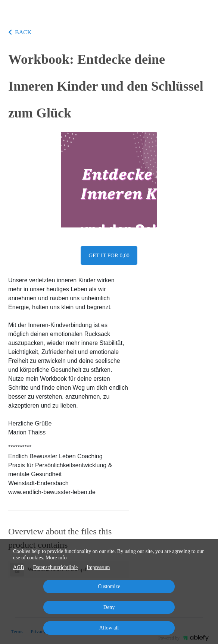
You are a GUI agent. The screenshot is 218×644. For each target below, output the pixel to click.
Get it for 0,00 (109, 255)
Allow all (109, 628)
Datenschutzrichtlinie (56, 567)
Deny (109, 607)
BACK (20, 32)
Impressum (98, 567)
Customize (109, 586)
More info (56, 558)
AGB (19, 567)
